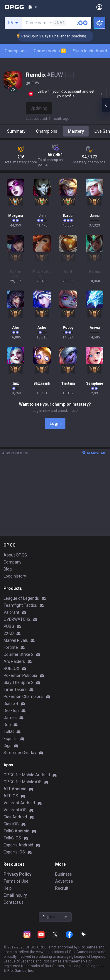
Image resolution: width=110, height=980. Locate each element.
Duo (7, 725)
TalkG (9, 732)
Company (12, 562)
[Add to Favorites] (70, 75)
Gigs (7, 746)
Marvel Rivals (16, 640)
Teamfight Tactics (20, 605)
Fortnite (11, 647)
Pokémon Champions (23, 696)
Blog (8, 569)
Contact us (13, 902)
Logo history (15, 576)
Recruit (62, 888)
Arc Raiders (14, 661)
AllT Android (15, 789)
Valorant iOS (15, 810)
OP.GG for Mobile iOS (23, 782)
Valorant (11, 612)
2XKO (9, 633)
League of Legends (21, 598)
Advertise (64, 881)
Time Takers (15, 689)
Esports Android (18, 845)
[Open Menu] (99, 7)
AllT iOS (11, 796)
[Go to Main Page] (14, 7)
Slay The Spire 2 (18, 682)
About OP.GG (15, 555)
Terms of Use (16, 881)
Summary (16, 131)
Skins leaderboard (90, 51)
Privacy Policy (17, 874)
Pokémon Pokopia (20, 675)
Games (10, 718)
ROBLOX (11, 668)
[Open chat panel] (106, 105)
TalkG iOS (12, 838)
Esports (11, 739)
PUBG (9, 626)
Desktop (11, 711)
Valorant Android (19, 803)
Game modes (50, 51)
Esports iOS (14, 852)
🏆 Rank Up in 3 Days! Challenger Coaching (59, 36)
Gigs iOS (11, 824)
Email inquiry (15, 895)
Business (64, 874)
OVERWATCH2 (17, 619)
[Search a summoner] (82, 23)
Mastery (76, 131)
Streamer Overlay (20, 753)
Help (8, 888)
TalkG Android (16, 831)
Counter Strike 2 (18, 654)
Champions (16, 51)
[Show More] (32, 7)
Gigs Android (15, 817)
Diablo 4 (11, 704)
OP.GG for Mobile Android (27, 775)
